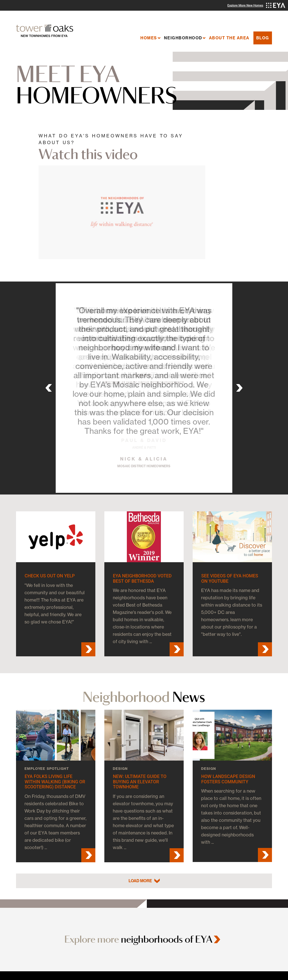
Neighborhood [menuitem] (183, 38)
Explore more (138, 939)
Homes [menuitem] (149, 38)
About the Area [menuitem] (229, 38)
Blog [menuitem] (263, 38)
